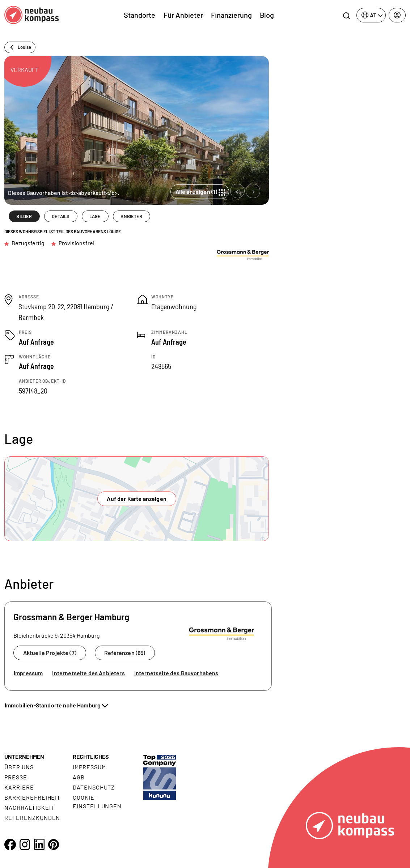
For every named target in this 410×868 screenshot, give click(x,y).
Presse (16, 777)
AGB (79, 777)
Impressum (28, 673)
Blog (267, 15)
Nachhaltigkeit (29, 807)
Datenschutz (94, 787)
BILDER (24, 216)
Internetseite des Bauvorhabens (176, 673)
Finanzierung (231, 15)
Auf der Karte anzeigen (137, 499)
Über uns (19, 767)
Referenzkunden (32, 818)
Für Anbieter (183, 15)
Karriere (19, 787)
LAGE (95, 216)
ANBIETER (131, 216)
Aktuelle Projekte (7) (50, 653)
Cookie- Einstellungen (97, 802)
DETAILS (61, 216)
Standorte (140, 15)
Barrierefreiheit (32, 797)
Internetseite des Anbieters (88, 673)
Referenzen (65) (125, 653)
